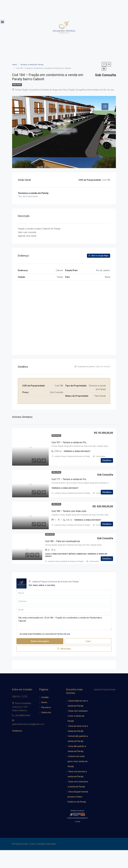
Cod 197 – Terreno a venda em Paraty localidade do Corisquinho (84, 442)
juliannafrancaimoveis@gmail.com (28, 724)
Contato (45, 697)
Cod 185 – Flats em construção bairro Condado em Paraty (74, 541)
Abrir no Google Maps (99, 256)
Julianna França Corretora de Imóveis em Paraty (72, 456)
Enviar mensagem (40, 641)
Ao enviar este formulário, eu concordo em (43, 634)
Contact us (17, 731)
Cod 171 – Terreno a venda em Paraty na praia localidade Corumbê (85, 479)
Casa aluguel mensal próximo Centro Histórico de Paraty (78, 797)
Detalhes (107, 460)
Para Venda (17, 85)
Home (44, 702)
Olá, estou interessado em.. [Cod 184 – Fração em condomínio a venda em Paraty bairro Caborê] (64, 623)
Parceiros (46, 707)
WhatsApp (64, 649)
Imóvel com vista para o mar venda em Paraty (78, 761)
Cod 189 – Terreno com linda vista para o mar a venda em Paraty (84, 511)
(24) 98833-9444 (23, 715)
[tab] (105, 107)
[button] (2, 22)
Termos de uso (64, 634)
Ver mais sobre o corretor (42, 585)
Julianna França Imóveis (105, 690)
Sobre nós (46, 712)
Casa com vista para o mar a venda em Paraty (78, 716)
